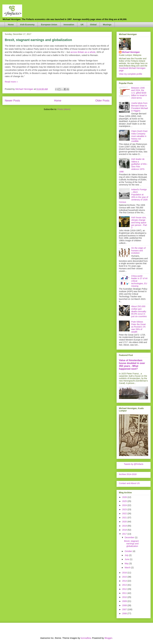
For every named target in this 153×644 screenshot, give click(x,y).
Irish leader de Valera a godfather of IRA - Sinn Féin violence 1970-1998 (133, 165)
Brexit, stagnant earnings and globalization (38, 40)
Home (11, 25)
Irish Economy (27, 25)
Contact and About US (129, 483)
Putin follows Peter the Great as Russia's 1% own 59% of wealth (139, 327)
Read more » (11, 82)
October (129, 551)
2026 (125, 497)
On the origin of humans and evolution (139, 251)
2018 (125, 530)
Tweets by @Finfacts (134, 464)
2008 (125, 605)
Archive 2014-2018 (128, 474)
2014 (125, 581)
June (127, 559)
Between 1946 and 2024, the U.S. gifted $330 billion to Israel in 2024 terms (139, 93)
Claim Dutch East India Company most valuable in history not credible (139, 136)
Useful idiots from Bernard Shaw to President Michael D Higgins (140, 107)
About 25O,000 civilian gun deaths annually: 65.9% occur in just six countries (139, 311)
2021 (125, 518)
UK (82, 25)
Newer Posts (12, 101)
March (128, 568)
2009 (125, 601)
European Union (49, 25)
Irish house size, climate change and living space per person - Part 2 (139, 222)
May (127, 563)
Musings (107, 25)
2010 (125, 597)
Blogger (108, 638)
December (130, 537)
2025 (125, 501)
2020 (125, 522)
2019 (125, 526)
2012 (125, 589)
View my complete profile (131, 74)
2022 (125, 513)
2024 (125, 505)
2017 (125, 534)
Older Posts (102, 101)
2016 (125, 573)
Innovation (69, 25)
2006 (125, 613)
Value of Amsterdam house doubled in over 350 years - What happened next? (132, 365)
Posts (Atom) (64, 109)
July (127, 555)
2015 (125, 577)
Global (93, 25)
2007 (125, 609)
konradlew (86, 638)
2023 (125, 509)
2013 (125, 585)
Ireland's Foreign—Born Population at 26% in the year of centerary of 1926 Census (134, 196)
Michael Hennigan (131, 52)
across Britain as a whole (83, 52)
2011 (125, 593)
